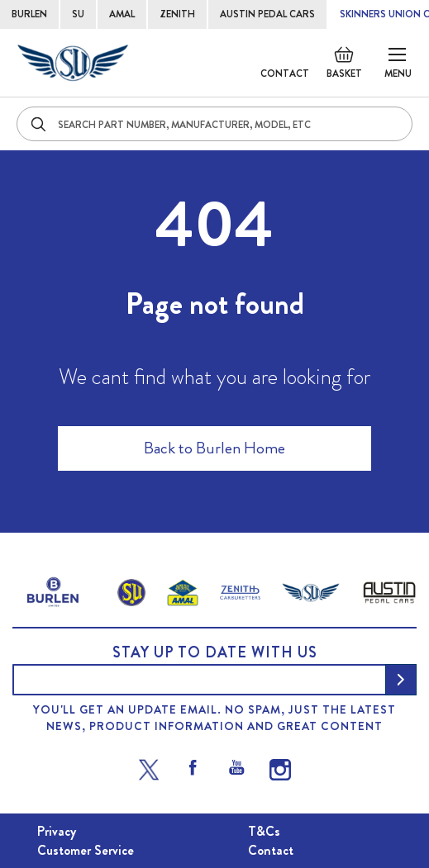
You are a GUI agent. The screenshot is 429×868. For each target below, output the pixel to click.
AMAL (122, 14)
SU (78, 14)
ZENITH (177, 14)
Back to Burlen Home (214, 448)
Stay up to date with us (215, 652)
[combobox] (214, 124)
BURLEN (29, 14)
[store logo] (73, 63)
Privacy (57, 831)
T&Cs (264, 831)
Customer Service (86, 850)
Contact (285, 74)
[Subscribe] (401, 680)
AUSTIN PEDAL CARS (267, 14)
